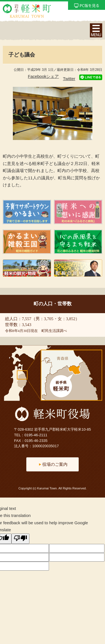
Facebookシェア (44, 76)
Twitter (69, 79)
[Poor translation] (20, 539)
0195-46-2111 (36, 435)
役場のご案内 (55, 464)
